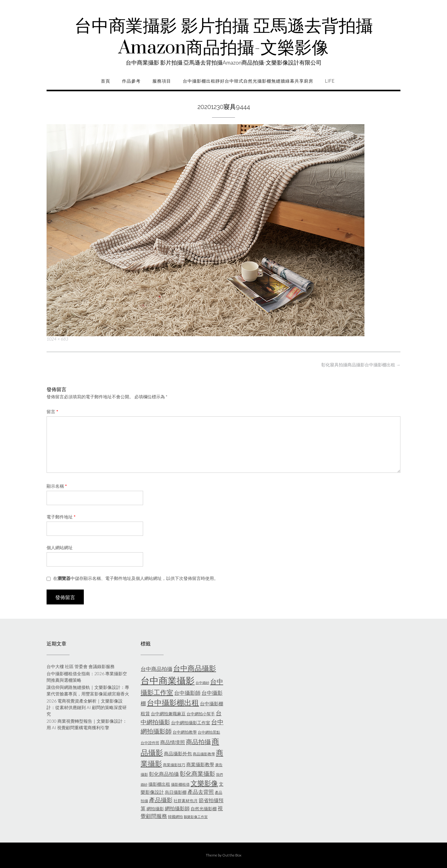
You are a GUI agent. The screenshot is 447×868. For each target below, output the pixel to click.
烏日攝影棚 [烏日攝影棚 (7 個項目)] (176, 792)
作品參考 (131, 81)
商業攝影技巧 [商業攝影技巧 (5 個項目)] (174, 765)
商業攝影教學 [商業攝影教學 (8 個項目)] (200, 764)
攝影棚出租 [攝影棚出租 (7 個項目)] (159, 784)
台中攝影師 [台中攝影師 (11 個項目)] (187, 693)
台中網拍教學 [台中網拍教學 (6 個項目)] (185, 732)
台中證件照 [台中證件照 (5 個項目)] (150, 743)
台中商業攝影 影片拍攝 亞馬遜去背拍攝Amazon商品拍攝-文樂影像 (224, 37)
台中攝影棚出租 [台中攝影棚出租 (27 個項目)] (173, 703)
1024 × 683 (57, 339)
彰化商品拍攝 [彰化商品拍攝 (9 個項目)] (164, 774)
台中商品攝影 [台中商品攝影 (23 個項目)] (195, 668)
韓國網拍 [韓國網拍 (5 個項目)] (175, 817)
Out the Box (232, 855)
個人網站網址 (60, 547)
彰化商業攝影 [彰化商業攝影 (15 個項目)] (197, 773)
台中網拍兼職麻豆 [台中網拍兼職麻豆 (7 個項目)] (168, 714)
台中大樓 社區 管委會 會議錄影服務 (81, 666)
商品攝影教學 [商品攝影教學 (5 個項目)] (204, 754)
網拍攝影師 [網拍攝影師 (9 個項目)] (177, 808)
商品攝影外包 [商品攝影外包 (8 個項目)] (178, 753)
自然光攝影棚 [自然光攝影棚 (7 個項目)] (204, 809)
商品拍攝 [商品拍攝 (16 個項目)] (198, 742)
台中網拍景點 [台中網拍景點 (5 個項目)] (209, 732)
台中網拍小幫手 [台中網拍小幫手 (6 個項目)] (201, 714)
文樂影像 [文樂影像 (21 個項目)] (204, 783)
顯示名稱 (57, 486)
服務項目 (162, 81)
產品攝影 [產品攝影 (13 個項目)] (161, 800)
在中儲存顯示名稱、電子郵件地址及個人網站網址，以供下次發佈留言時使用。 (136, 578)
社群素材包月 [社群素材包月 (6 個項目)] (186, 801)
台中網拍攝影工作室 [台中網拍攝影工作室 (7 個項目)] (191, 723)
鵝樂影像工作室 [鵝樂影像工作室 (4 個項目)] (196, 817)
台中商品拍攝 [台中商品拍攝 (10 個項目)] (156, 669)
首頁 (106, 81)
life (330, 81)
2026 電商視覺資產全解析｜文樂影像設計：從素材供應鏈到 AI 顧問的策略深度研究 (87, 707)
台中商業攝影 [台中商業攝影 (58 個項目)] (168, 680)
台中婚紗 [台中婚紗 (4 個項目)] (202, 683)
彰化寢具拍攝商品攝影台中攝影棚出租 (361, 365)
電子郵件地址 (61, 517)
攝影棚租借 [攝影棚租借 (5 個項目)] (180, 784)
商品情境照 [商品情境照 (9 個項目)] (173, 742)
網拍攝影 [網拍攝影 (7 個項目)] (155, 809)
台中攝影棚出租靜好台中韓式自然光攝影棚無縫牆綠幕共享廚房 (248, 81)
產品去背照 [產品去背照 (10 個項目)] (201, 792)
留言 (52, 411)
